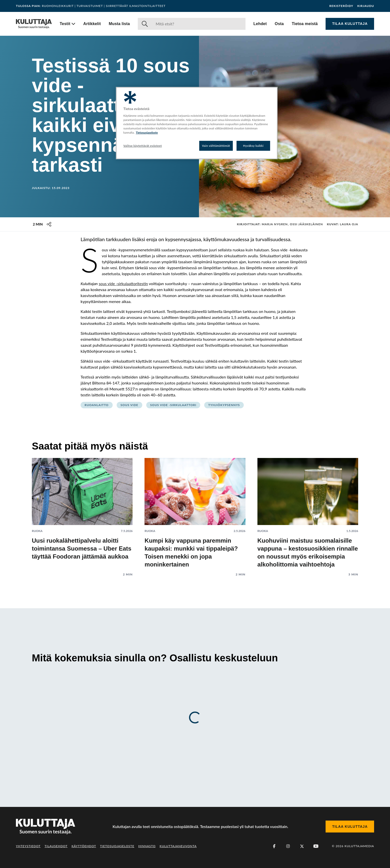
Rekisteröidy (341, 6)
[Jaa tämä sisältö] (49, 224)
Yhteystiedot (28, 846)
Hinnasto (147, 846)
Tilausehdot (56, 846)
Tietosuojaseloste (117, 846)
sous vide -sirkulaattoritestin (123, 283)
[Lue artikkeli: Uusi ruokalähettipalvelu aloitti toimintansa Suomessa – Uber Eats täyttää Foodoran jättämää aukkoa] (82, 513)
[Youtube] (316, 846)
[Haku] (199, 24)
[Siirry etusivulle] (34, 24)
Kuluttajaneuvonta (178, 846)
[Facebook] (274, 846)
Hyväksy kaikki (253, 146)
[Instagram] (288, 846)
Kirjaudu (366, 6)
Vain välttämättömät (216, 146)
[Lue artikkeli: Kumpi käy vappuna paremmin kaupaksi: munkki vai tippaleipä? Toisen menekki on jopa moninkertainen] (195, 513)
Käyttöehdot (84, 846)
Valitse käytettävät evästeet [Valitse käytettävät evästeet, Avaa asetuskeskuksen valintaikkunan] (143, 146)
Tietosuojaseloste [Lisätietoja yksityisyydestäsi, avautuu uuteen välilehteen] (147, 132)
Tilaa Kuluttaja (350, 24)
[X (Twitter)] (302, 846)
